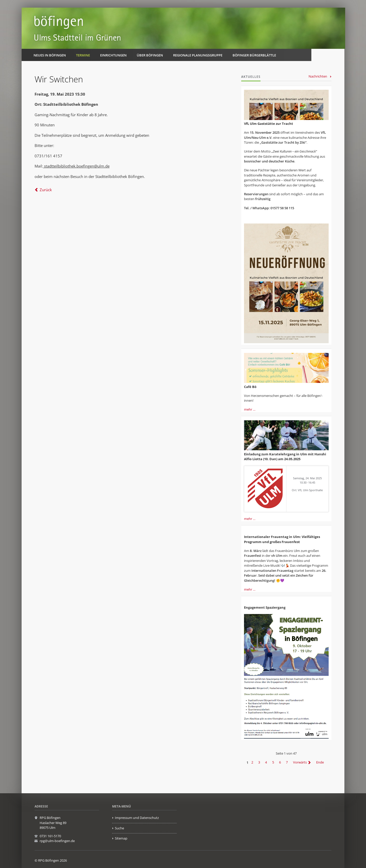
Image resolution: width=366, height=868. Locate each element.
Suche (119, 828)
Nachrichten (318, 76)
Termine (83, 55)
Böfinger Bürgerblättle (254, 55)
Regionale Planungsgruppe (198, 55)
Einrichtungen (113, 55)
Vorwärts (300, 762)
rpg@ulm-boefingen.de (57, 841)
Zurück (46, 190)
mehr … (250, 409)
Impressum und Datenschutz (137, 818)
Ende (320, 762)
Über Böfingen (150, 55)
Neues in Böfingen (50, 55)
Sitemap (121, 838)
